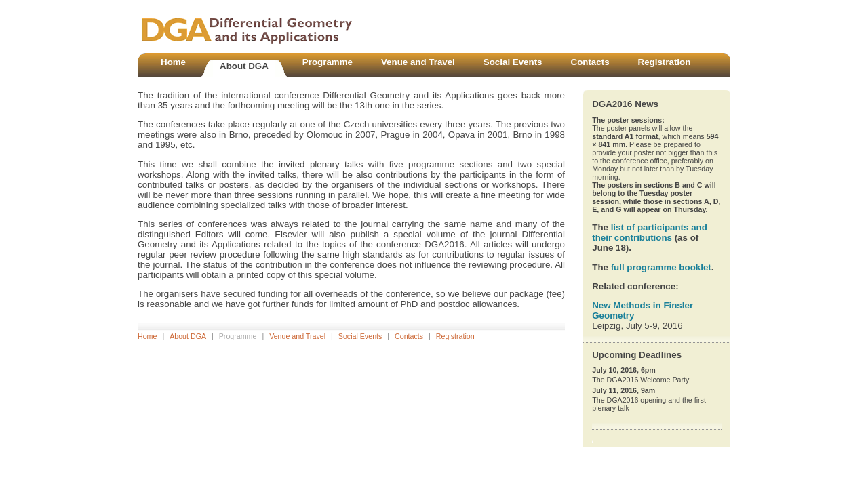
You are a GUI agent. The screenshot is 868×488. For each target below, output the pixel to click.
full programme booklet (661, 267)
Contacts (409, 336)
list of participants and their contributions (650, 232)
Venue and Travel (297, 336)
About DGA (188, 336)
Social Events (360, 336)
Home (147, 336)
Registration (455, 336)
